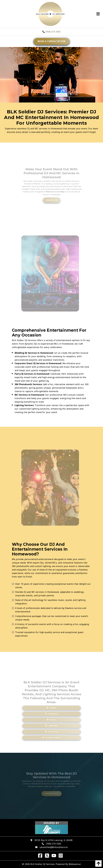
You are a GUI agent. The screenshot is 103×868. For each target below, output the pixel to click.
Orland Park (51, 732)
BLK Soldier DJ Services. (43, 864)
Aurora (51, 722)
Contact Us (52, 202)
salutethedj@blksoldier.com (54, 847)
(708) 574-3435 (52, 32)
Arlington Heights (52, 737)
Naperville (52, 727)
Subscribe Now (51, 792)
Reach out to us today (55, 195)
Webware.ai (75, 864)
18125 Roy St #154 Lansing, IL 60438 (53, 840)
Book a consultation (52, 41)
